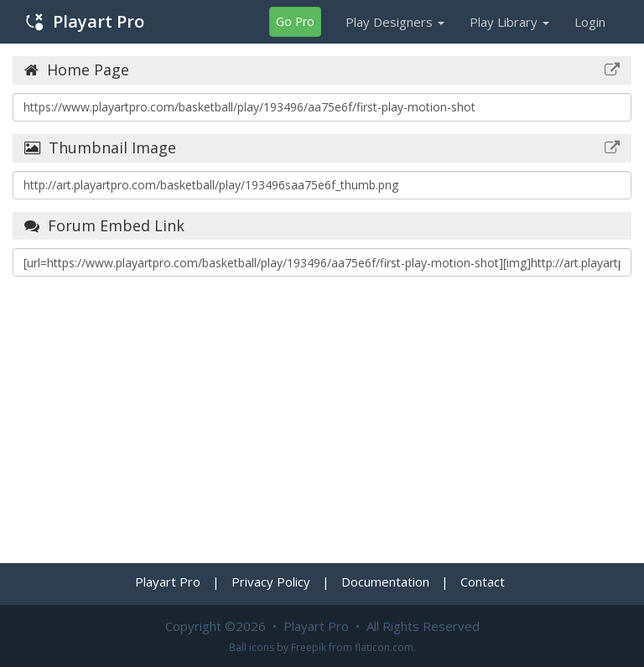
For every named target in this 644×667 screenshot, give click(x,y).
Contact (483, 582)
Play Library (509, 22)
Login (590, 22)
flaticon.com (384, 647)
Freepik (309, 647)
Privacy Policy (271, 582)
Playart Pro (85, 21)
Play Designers (395, 22)
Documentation (385, 582)
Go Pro (295, 21)
